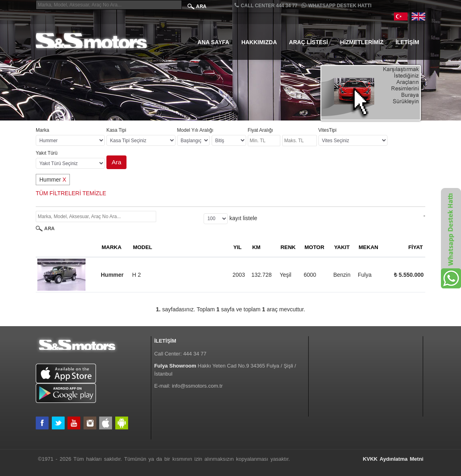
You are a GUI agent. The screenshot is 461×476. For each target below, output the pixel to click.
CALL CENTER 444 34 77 (266, 5)
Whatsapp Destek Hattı (337, 5)
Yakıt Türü (47, 153)
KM (256, 247)
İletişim (407, 42)
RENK (288, 247)
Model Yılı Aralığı (195, 130)
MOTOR (314, 247)
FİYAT (416, 247)
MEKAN (368, 247)
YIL (238, 247)
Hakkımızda (259, 42)
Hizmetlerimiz (362, 42)
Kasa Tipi (116, 130)
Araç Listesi (309, 42)
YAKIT (342, 247)
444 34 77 (195, 354)
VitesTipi (327, 130)
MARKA (112, 247)
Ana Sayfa (213, 42)
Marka (42, 130)
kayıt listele (243, 218)
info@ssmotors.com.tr (197, 386)
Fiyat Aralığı (260, 130)
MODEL (143, 247)
